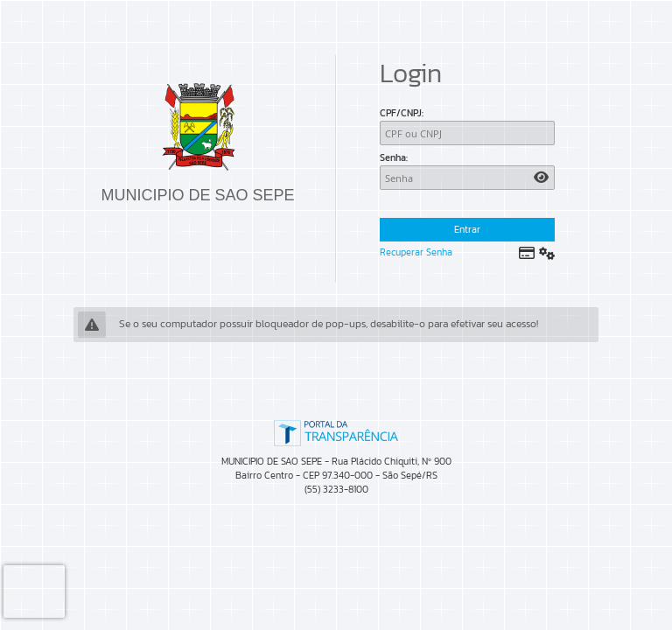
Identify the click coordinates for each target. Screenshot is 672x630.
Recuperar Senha (416, 252)
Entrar (467, 229)
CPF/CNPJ (401, 113)
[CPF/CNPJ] (467, 133)
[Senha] (467, 178)
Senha (393, 157)
